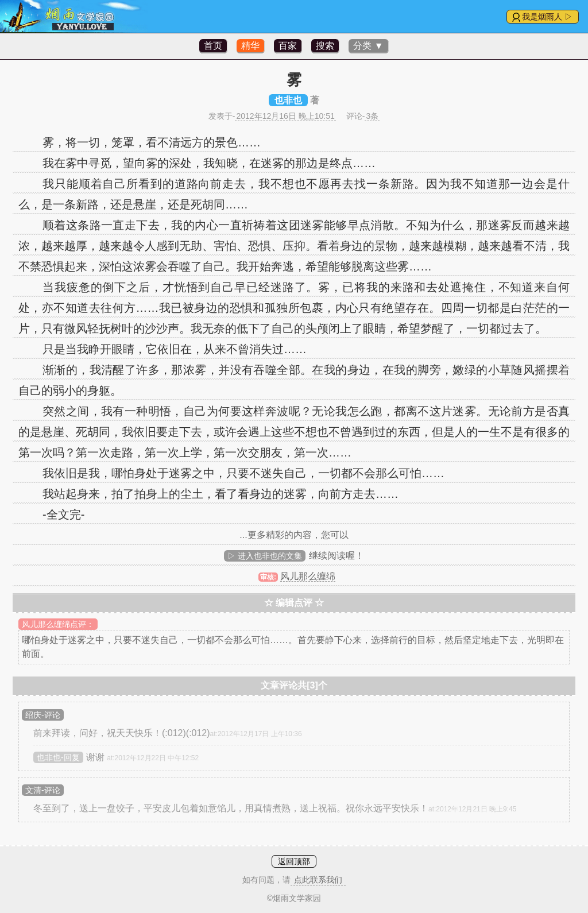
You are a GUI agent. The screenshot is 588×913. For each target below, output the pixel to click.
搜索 (325, 46)
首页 (213, 46)
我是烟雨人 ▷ (547, 17)
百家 (288, 46)
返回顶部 (294, 861)
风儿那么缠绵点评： (58, 624)
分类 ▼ (368, 46)
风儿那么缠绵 (308, 576)
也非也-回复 (58, 757)
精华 (250, 46)
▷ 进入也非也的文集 (265, 556)
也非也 (288, 100)
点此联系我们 (318, 880)
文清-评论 (43, 790)
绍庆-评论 (43, 715)
